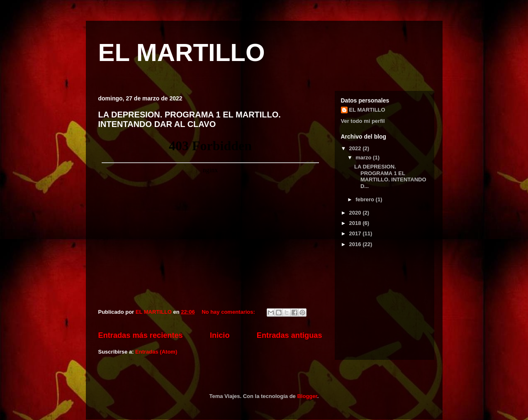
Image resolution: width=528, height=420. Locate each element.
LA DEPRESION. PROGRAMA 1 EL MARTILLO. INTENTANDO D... (390, 176)
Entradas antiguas (290, 335)
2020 (356, 213)
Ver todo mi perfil (363, 121)
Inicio (220, 335)
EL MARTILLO (182, 52)
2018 (356, 223)
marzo (364, 157)
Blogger (307, 396)
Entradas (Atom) (156, 352)
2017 (356, 233)
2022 (356, 148)
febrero (365, 199)
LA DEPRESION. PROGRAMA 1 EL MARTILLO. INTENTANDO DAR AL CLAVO (190, 119)
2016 (356, 244)
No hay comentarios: (229, 312)
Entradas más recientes (141, 335)
